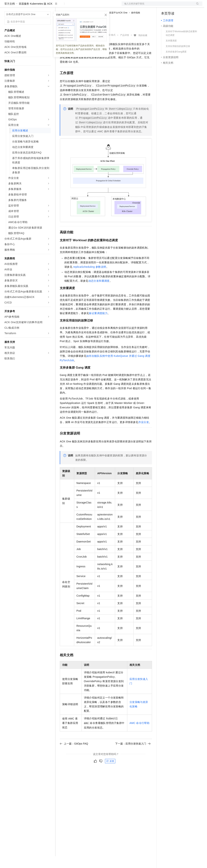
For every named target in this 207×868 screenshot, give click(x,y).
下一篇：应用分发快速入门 (133, 755)
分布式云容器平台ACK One (114, 24)
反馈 (110, 773)
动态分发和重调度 (99, 293)
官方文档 (10, 15)
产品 (48, 6)
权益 (71, 6)
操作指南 (136, 24)
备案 (165, 6)
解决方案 (59, 6)
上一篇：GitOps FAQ (74, 755)
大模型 (38, 6)
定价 (80, 6)
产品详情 (125, 47)
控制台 (174, 6)
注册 (183, 6)
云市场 (90, 6)
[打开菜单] (6, 6)
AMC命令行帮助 (140, 735)
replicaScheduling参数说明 (90, 279)
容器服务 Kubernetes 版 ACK (36, 15)
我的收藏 (143, 47)
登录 (196, 6)
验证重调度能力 (98, 325)
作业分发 (144, 434)
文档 (157, 6)
